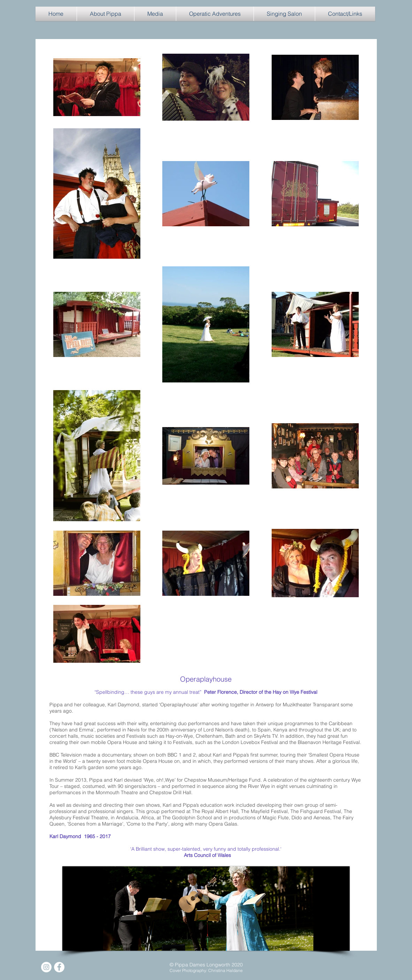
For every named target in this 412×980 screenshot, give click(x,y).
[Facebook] (59, 967)
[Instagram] (46, 967)
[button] (106, 14)
